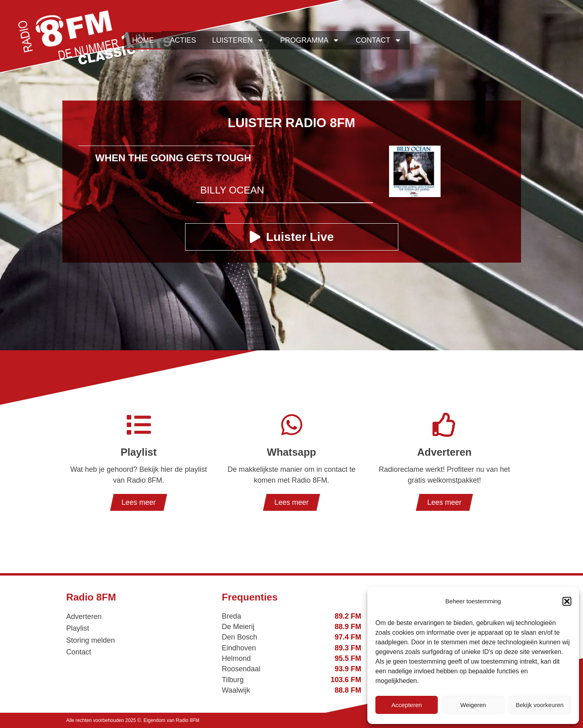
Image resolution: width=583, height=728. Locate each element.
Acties (183, 40)
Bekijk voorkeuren (540, 705)
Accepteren (407, 705)
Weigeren (473, 705)
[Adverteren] (445, 425)
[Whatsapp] (292, 425)
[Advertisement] (292, 289)
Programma (310, 40)
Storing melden (91, 640)
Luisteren (238, 40)
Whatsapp (291, 452)
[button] (567, 601)
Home (143, 40)
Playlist (139, 452)
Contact (379, 40)
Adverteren (444, 452)
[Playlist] (139, 425)
